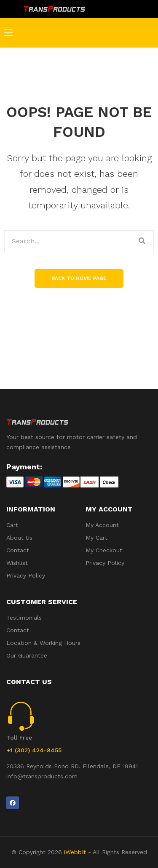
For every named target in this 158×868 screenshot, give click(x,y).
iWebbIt (75, 852)
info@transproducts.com (42, 776)
